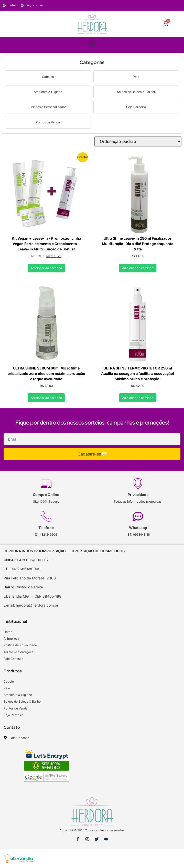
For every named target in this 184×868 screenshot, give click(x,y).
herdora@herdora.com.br (37, 605)
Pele (136, 77)
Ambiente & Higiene (48, 92)
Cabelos (48, 77)
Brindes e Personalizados (48, 107)
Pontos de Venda (48, 122)
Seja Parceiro (136, 107)
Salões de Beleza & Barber (136, 92)
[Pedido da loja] (138, 141)
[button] (92, 43)
